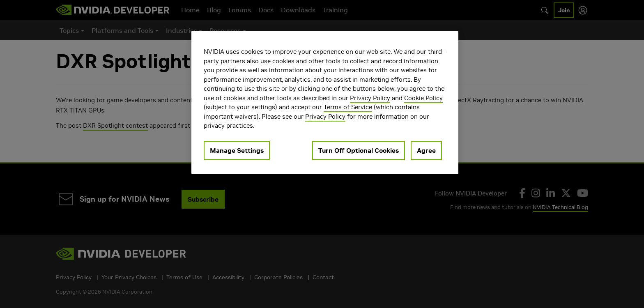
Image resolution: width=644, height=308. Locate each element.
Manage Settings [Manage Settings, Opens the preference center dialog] (237, 150)
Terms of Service (348, 107)
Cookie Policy (423, 98)
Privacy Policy (370, 98)
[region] (325, 102)
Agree (426, 150)
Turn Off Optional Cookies (359, 150)
